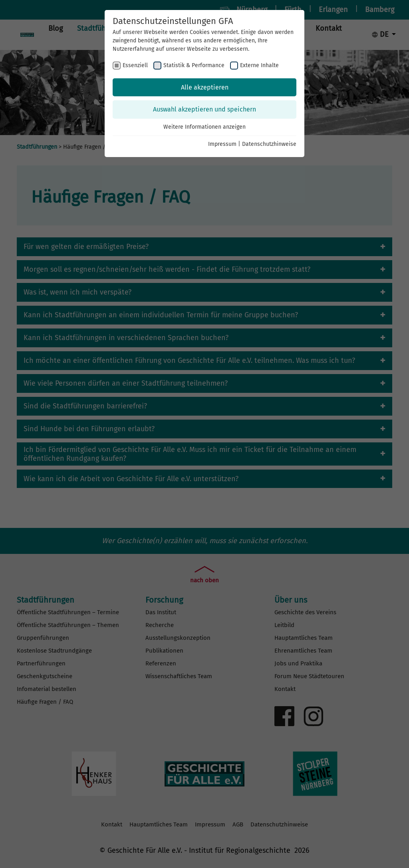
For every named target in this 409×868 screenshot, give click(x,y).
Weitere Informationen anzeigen (204, 127)
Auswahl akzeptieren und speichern (204, 109)
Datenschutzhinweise (269, 144)
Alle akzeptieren (205, 87)
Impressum (222, 144)
